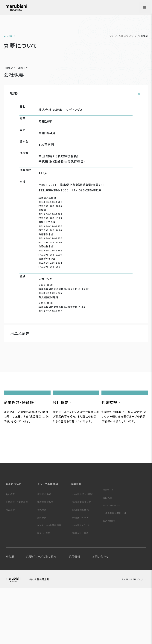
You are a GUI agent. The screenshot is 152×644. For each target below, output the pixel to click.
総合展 (10, 611)
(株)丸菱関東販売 (80, 564)
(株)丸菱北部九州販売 (82, 548)
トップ (111, 36)
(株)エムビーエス (79, 587)
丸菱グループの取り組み (41, 611)
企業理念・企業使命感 (17, 556)
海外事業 (42, 572)
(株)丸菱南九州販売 (81, 556)
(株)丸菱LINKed (79, 572)
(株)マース (108, 544)
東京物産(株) (110, 575)
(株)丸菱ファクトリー (81, 579)
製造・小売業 (44, 587)
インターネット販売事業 (49, 579)
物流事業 (42, 564)
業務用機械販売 (45, 556)
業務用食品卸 (44, 548)
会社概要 (10, 548)
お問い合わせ (100, 611)
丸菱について (126, 36)
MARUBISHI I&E (112, 559)
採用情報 (75, 611)
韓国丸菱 (108, 552)
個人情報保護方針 (45, 634)
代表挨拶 (10, 564)
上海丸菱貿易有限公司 (115, 567)
